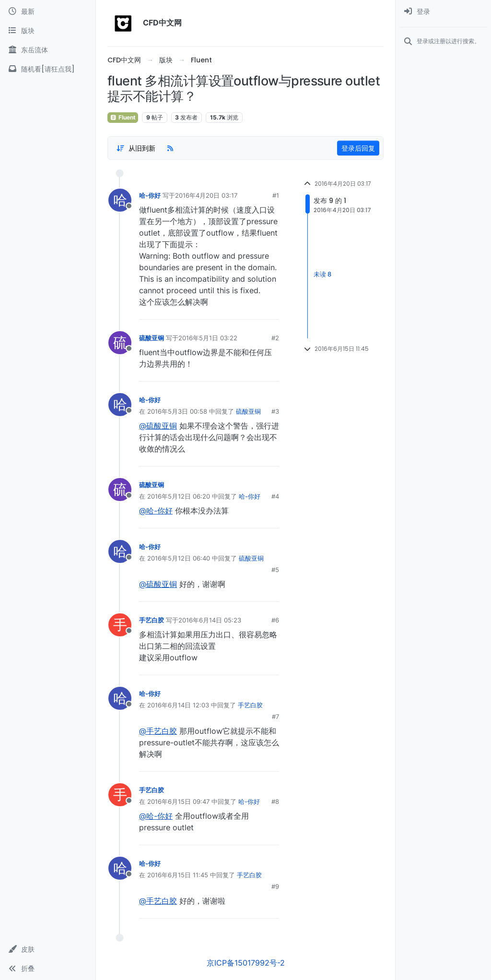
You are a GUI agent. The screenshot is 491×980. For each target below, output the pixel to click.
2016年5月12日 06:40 (179, 558)
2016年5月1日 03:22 (208, 338)
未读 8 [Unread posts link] (322, 274)
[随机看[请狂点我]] (48, 69)
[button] (48, 949)
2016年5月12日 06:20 (179, 496)
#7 (275, 717)
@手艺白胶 (158, 731)
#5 (275, 570)
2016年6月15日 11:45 (178, 875)
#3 (275, 411)
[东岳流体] (48, 50)
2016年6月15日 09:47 (178, 801)
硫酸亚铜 (152, 338)
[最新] (48, 12)
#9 (275, 886)
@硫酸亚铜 (158, 426)
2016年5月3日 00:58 (177, 411)
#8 (275, 801)
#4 (275, 496)
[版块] (48, 31)
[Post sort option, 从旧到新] (136, 148)
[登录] (443, 12)
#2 (275, 338)
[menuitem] (443, 12)
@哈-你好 (156, 511)
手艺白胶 (152, 620)
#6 (275, 620)
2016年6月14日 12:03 (178, 705)
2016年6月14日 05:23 (210, 620)
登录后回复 (358, 148)
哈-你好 (150, 195)
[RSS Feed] (170, 148)
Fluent (123, 117)
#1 (276, 195)
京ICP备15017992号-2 (246, 963)
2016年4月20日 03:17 (206, 195)
